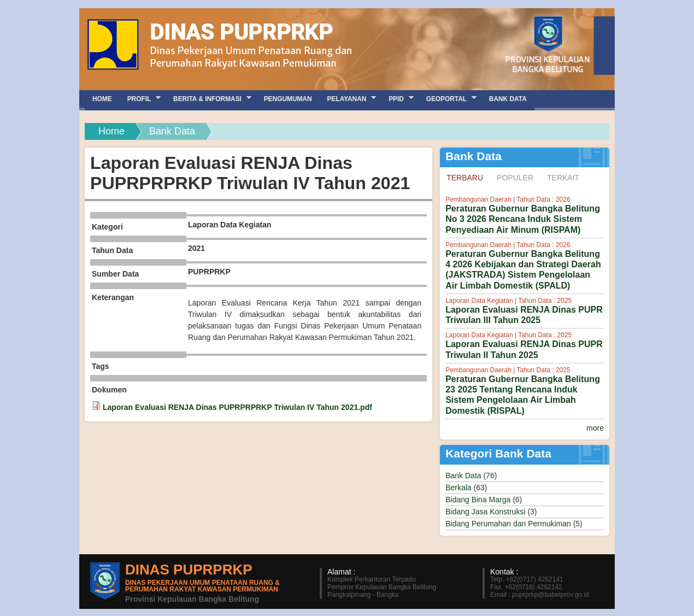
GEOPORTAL (448, 99)
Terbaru (468, 177)
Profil (140, 99)
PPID (397, 99)
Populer (515, 178)
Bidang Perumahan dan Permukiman (508, 524)
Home (111, 131)
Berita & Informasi (208, 99)
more (595, 428)
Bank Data (463, 476)
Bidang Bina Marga (478, 500)
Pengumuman (288, 99)
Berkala (458, 488)
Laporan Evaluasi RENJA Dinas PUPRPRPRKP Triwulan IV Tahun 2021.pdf (237, 407)
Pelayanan (348, 99)
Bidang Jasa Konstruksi (485, 512)
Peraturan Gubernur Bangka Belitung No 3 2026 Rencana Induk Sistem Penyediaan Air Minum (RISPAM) (523, 219)
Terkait (563, 178)
